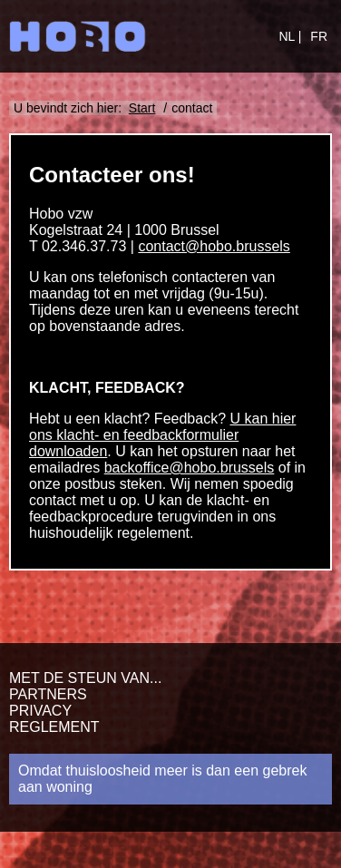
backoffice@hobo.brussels (190, 468)
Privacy (40, 711)
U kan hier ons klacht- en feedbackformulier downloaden (162, 435)
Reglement (54, 727)
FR (319, 36)
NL (288, 36)
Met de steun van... (85, 678)
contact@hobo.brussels (214, 246)
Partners (48, 694)
